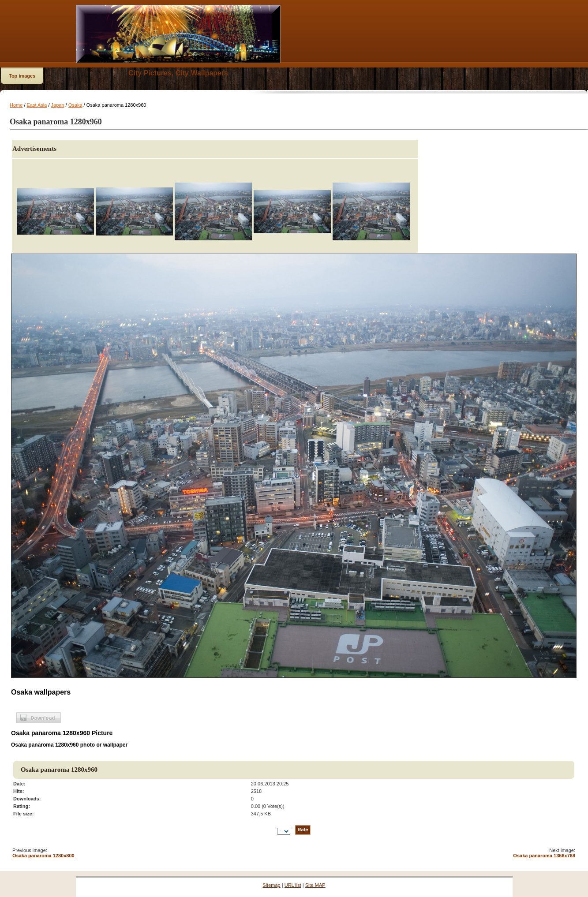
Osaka (75, 105)
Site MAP (315, 885)
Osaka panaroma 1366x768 (544, 856)
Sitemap (271, 885)
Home (16, 105)
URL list (293, 885)
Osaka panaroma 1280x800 (43, 856)
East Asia (37, 105)
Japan (58, 105)
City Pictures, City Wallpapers (178, 73)
